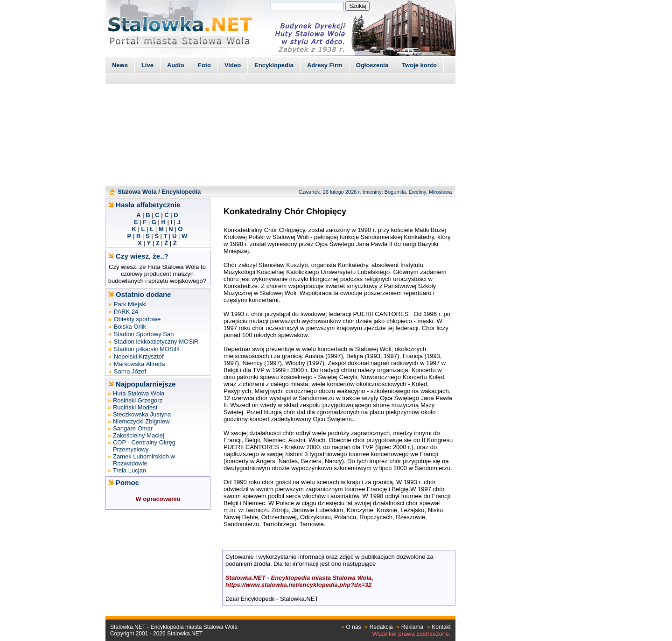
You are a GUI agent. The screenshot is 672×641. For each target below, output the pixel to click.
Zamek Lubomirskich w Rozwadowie (144, 460)
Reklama (412, 627)
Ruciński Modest (135, 407)
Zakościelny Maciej (139, 435)
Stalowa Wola (137, 192)
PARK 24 (126, 312)
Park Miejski (130, 304)
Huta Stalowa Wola (139, 393)
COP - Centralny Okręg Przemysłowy (144, 446)
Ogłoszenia (372, 65)
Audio (176, 65)
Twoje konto (419, 65)
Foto (204, 65)
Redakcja (381, 627)
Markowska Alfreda (140, 364)
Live (147, 65)
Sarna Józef (130, 371)
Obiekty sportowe (137, 319)
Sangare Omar (133, 428)
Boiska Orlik (130, 327)
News (120, 65)
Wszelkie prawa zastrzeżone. (412, 634)
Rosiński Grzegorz (138, 400)
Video (233, 65)
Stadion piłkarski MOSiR (147, 349)
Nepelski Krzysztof (139, 356)
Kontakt (441, 627)
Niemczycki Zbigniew (141, 421)
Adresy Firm (325, 65)
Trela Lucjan (129, 470)
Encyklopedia (274, 65)
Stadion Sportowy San (144, 334)
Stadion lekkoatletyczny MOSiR (156, 342)
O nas (354, 627)
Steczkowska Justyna (142, 414)
